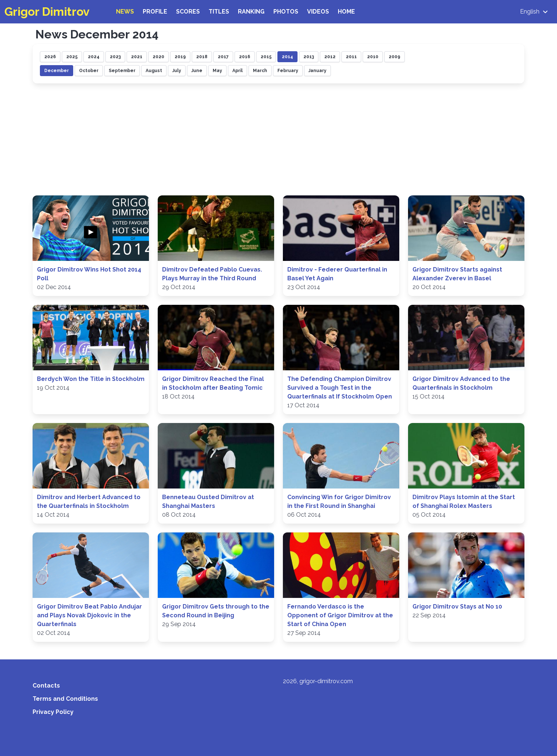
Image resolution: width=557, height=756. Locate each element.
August (154, 71)
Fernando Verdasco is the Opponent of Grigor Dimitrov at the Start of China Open (340, 615)
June (197, 71)
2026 (50, 57)
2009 (395, 57)
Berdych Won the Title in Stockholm (91, 379)
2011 (351, 57)
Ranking (251, 12)
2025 (72, 57)
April (238, 71)
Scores (188, 12)
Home (346, 12)
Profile (155, 12)
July (177, 71)
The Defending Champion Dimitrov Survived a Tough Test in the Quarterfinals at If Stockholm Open (340, 388)
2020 (158, 57)
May (217, 71)
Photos (286, 12)
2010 (373, 57)
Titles (219, 12)
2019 (180, 57)
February (288, 71)
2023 (115, 57)
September (122, 71)
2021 (137, 57)
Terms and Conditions (65, 699)
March (260, 71)
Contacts (46, 686)
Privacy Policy (53, 712)
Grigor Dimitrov (47, 12)
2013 (309, 57)
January (317, 71)
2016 (245, 57)
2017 (223, 57)
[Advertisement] (278, 141)
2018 (202, 57)
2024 (94, 57)
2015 (266, 57)
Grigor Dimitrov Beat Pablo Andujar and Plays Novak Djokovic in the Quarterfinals (89, 615)
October (89, 71)
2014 (287, 57)
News (125, 12)
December (57, 71)
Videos (318, 12)
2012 (330, 57)
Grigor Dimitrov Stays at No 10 (457, 607)
